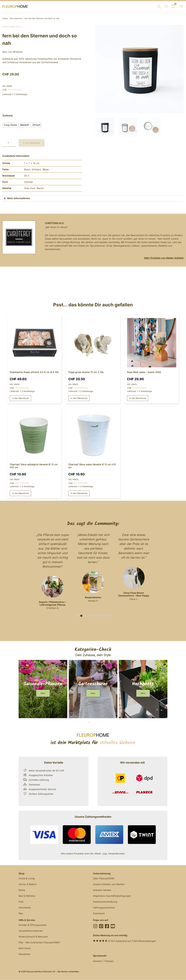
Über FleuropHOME (104, 879)
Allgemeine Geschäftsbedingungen (112, 896)
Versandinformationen (31, 931)
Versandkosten (15, 89)
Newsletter (25, 954)
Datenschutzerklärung (105, 902)
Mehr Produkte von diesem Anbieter (164, 258)
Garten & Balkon (28, 884)
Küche (22, 890)
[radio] (10, 125)
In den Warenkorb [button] (20, 398)
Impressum (99, 913)
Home (5, 18)
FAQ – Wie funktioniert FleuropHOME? (39, 943)
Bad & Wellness (27, 896)
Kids (21, 902)
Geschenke (25, 908)
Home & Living (27, 879)
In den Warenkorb (32, 143)
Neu (21, 913)
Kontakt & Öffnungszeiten (33, 925)
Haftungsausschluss (104, 908)
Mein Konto (25, 948)
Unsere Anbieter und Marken (109, 884)
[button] (77, 616)
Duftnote (8, 116)
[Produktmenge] (9, 143)
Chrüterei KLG (11, 27)
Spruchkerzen (16, 18)
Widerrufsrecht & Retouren (33, 937)
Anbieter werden (102, 890)
